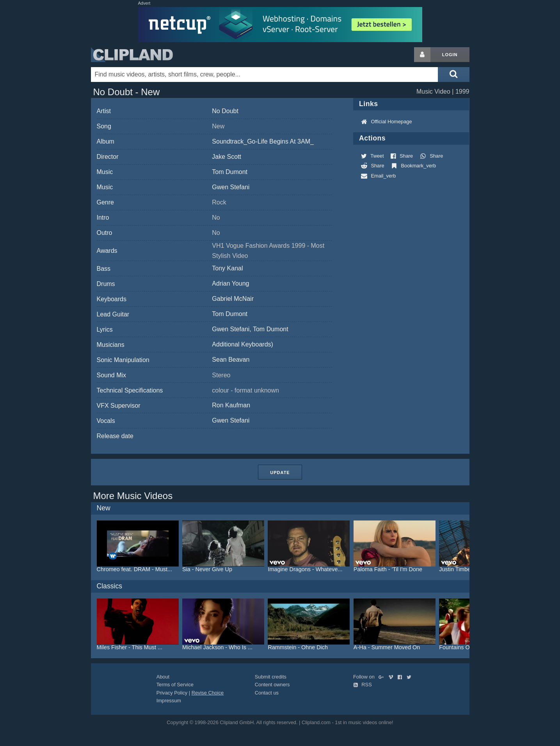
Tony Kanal (227, 268)
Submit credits (271, 677)
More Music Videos (133, 496)
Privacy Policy (172, 693)
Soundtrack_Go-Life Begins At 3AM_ (263, 141)
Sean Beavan (231, 360)
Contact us (267, 693)
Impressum (169, 701)
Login (450, 55)
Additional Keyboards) (243, 344)
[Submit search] (453, 75)
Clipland (132, 55)
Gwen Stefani (231, 187)
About (163, 677)
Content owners (272, 685)
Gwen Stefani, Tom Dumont (250, 329)
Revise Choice (208, 693)
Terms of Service (175, 685)
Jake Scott (227, 157)
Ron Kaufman (231, 405)
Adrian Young (230, 283)
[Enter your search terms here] (265, 75)
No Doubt (225, 111)
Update (280, 472)
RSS (363, 685)
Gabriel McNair (233, 299)
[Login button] (422, 55)
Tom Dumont (230, 172)
